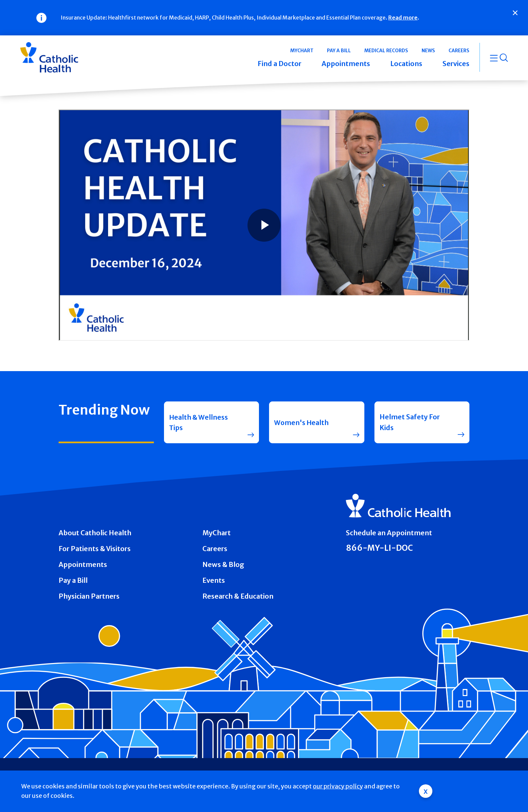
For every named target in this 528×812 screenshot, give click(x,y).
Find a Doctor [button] (279, 64)
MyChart (217, 533)
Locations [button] (406, 64)
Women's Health (302, 422)
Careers (215, 549)
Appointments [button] (346, 64)
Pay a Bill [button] (339, 51)
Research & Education (238, 596)
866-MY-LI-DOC (379, 548)
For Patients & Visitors (95, 549)
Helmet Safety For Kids (410, 422)
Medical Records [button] (386, 51)
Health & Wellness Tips (199, 422)
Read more (403, 18)
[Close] (515, 13)
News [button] (428, 51)
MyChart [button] (302, 51)
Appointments (83, 564)
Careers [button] (459, 51)
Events (214, 580)
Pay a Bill (73, 580)
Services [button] (456, 64)
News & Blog (223, 564)
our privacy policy (338, 786)
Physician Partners (89, 596)
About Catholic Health (95, 533)
